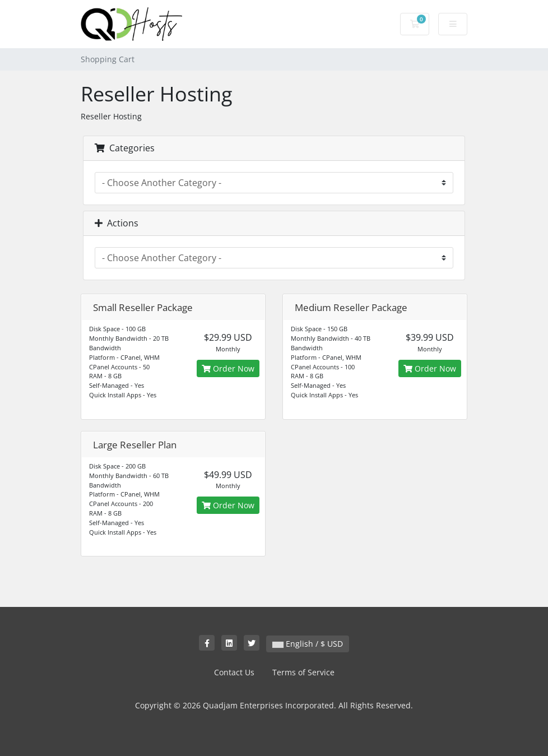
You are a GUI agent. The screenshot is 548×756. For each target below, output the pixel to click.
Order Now (228, 368)
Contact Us (234, 672)
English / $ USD (308, 644)
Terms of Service (303, 672)
